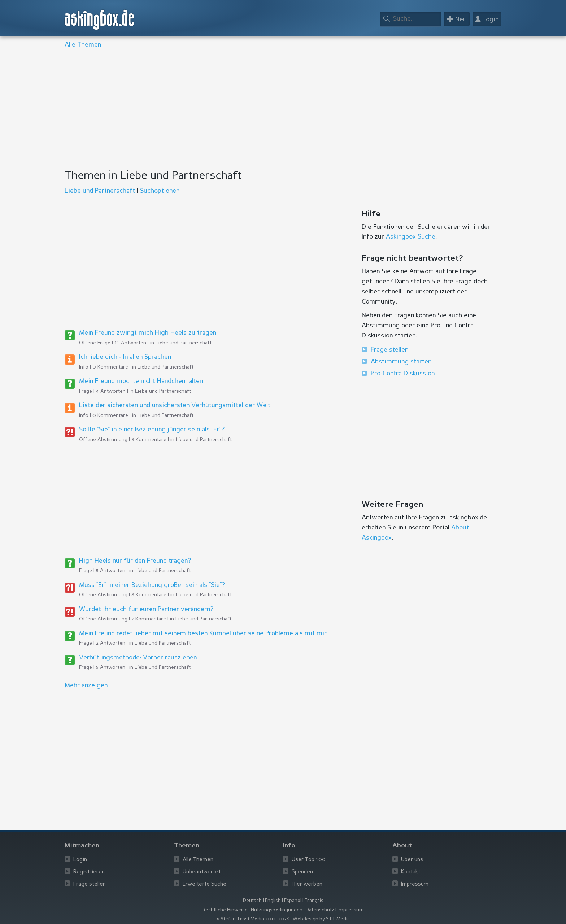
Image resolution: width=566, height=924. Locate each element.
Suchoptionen (160, 191)
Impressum (415, 884)
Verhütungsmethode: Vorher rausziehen (138, 658)
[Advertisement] (281, 110)
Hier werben (307, 884)
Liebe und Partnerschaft (100, 191)
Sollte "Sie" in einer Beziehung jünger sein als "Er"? (152, 430)
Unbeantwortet (202, 872)
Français (314, 901)
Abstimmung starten (401, 362)
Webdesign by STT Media (321, 919)
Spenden (302, 872)
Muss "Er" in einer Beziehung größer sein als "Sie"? (152, 585)
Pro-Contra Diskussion (403, 374)
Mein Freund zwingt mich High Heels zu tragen (148, 333)
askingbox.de (100, 20)
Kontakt (411, 872)
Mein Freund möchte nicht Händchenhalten (141, 381)
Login (80, 860)
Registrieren (89, 872)
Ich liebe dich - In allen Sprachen (125, 357)
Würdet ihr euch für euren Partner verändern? (146, 609)
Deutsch (252, 901)
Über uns (412, 860)
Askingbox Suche (411, 237)
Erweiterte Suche (204, 884)
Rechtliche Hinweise (225, 910)
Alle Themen (83, 45)
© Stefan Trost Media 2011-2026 (253, 919)
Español (293, 901)
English (273, 901)
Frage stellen (389, 350)
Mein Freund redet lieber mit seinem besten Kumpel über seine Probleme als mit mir (203, 633)
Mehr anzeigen (86, 685)
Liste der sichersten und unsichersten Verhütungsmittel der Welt (175, 405)
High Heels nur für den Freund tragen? (135, 561)
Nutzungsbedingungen (277, 910)
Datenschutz (320, 910)
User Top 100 (309, 860)
